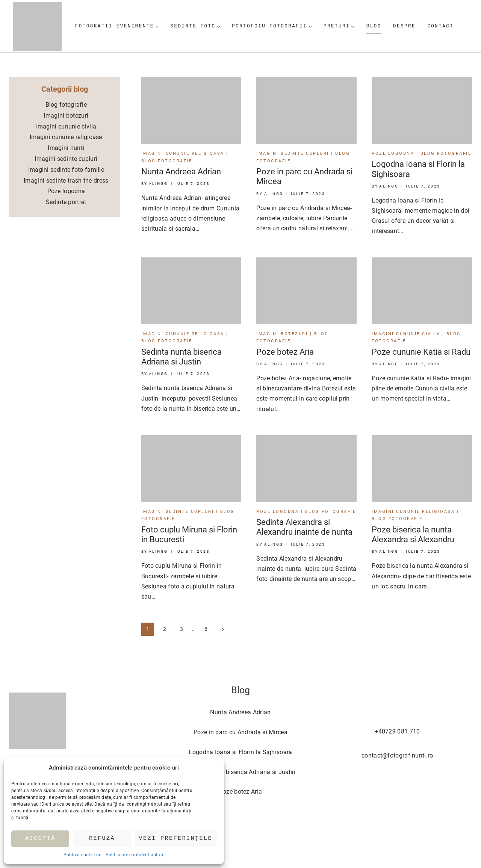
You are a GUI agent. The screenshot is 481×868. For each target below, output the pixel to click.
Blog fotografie (167, 161)
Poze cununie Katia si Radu (421, 352)
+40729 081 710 (397, 731)
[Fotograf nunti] (37, 26)
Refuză (102, 839)
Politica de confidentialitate (135, 855)
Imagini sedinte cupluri (293, 153)
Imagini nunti (66, 148)
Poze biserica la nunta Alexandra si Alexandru (413, 535)
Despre (404, 26)
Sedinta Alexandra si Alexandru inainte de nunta (304, 527)
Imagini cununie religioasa (183, 153)
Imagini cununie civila (406, 334)
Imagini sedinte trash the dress (66, 181)
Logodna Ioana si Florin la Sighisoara (240, 752)
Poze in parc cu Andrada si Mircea (240, 732)
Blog (374, 26)
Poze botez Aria (285, 352)
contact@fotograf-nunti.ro (397, 755)
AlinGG (158, 184)
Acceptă (40, 839)
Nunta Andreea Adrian (181, 172)
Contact (440, 26)
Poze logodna (393, 153)
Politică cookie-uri (83, 855)
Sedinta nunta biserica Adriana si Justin (182, 357)
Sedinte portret (66, 202)
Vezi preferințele (176, 839)
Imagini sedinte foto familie (66, 170)
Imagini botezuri (282, 334)
